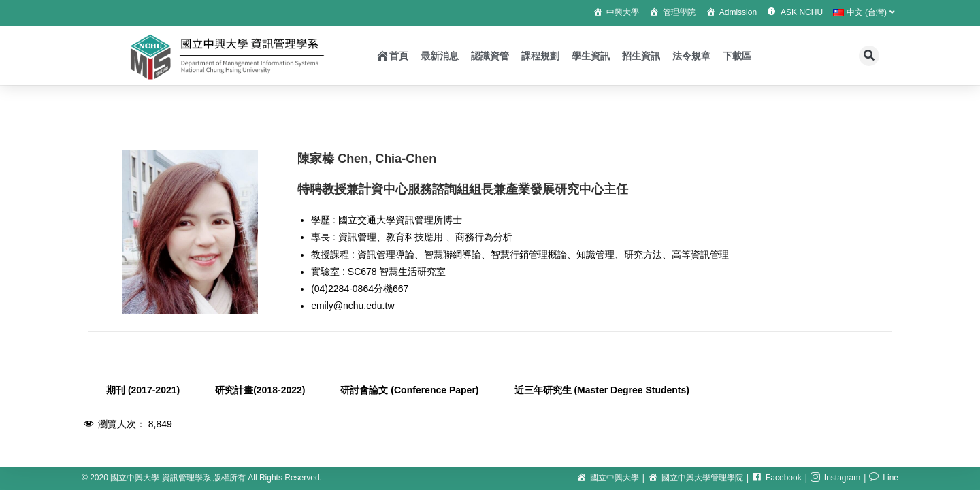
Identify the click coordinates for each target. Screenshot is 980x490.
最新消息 (440, 56)
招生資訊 (641, 56)
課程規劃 (540, 56)
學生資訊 (591, 56)
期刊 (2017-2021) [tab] (143, 390)
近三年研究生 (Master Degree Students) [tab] (602, 390)
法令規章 (691, 56)
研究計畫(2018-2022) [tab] (260, 390)
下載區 (737, 56)
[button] (869, 56)
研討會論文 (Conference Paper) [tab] (409, 390)
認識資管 (490, 56)
